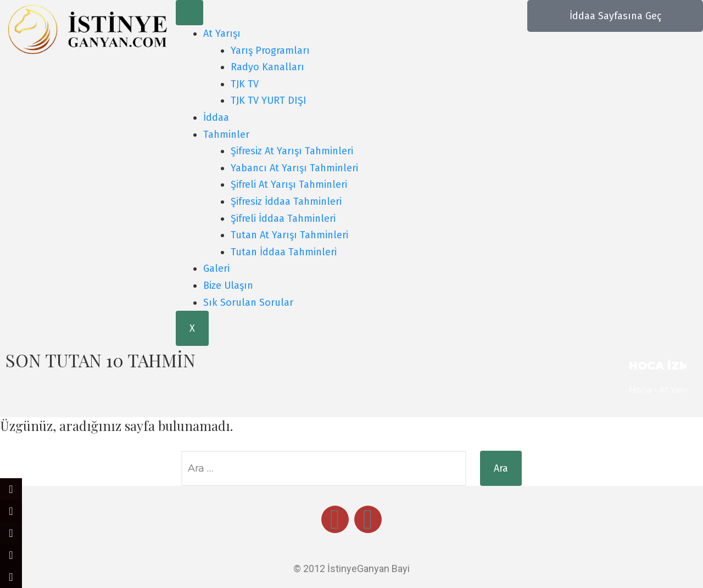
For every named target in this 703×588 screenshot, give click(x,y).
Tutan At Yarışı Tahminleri (289, 235)
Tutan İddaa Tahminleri (284, 252)
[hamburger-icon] (189, 13)
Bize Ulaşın (228, 285)
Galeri (216, 268)
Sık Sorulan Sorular (248, 303)
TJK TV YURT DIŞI (269, 100)
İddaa (216, 117)
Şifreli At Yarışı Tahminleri (289, 184)
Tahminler (226, 135)
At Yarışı (222, 33)
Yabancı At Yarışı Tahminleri (294, 168)
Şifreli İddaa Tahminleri (283, 219)
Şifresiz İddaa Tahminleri (286, 201)
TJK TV (245, 84)
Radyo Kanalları (267, 67)
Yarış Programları (270, 51)
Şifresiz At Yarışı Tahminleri (292, 151)
